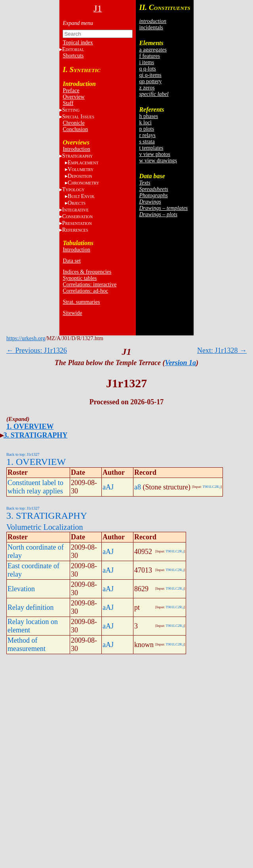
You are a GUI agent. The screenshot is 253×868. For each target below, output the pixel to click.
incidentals (151, 28)
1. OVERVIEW (30, 426)
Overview (73, 97)
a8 (138, 487)
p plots (146, 129)
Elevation (21, 589)
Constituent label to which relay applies (35, 487)
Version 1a (181, 363)
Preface (71, 90)
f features (149, 56)
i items (146, 62)
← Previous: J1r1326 (37, 350)
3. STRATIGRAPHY (36, 435)
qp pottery (150, 81)
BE (81, 196)
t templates (151, 148)
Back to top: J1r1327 (23, 454)
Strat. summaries (81, 302)
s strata (147, 142)
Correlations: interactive (89, 285)
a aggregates (153, 50)
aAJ (108, 487)
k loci (145, 123)
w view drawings (158, 161)
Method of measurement (27, 644)
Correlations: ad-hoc (85, 291)
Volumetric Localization (45, 527)
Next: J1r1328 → (222, 350)
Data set (71, 261)
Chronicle (73, 123)
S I (78, 117)
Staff (68, 103)
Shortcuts (73, 56)
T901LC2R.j (212, 487)
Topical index (78, 43)
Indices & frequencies (87, 272)
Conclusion (75, 129)
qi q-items (150, 75)
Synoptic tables (80, 278)
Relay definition (30, 607)
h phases (148, 116)
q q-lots (147, 69)
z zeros (147, 88)
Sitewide (72, 313)
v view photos (155, 154)
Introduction (76, 149)
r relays (147, 135)
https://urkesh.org (26, 338)
